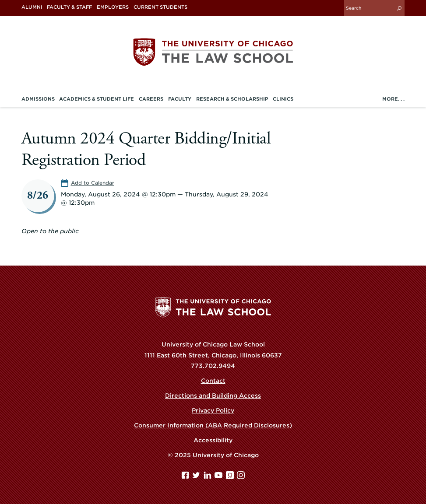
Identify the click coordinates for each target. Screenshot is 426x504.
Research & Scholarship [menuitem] (232, 99)
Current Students (160, 7)
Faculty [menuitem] (180, 99)
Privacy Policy (213, 410)
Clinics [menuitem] (283, 99)
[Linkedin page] (208, 477)
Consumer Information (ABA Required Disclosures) (213, 425)
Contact (213, 381)
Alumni (32, 7)
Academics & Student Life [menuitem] (97, 99)
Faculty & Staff (69, 7)
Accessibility (213, 440)
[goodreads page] (231, 477)
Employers (113, 7)
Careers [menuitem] (151, 99)
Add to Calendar (93, 183)
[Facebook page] (186, 477)
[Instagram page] (241, 477)
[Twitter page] (197, 477)
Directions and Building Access (213, 395)
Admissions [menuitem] (38, 99)
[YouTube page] (219, 477)
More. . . (393, 99)
